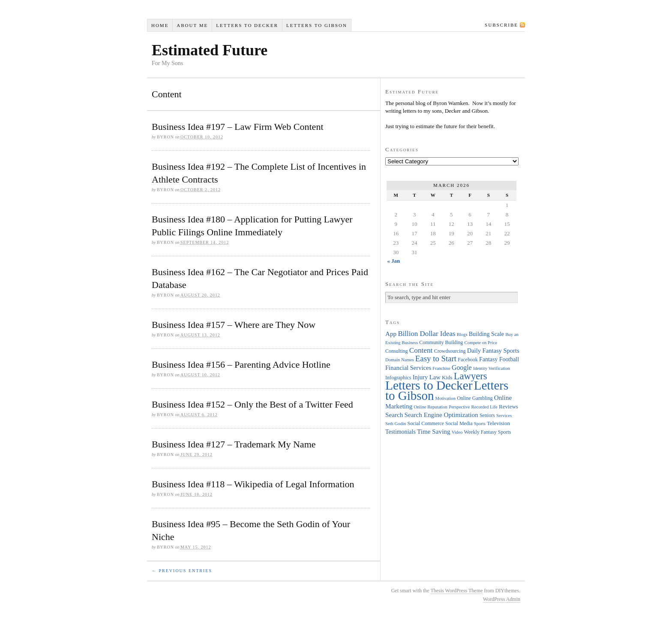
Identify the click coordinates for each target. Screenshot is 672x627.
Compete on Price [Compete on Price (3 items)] (481, 343)
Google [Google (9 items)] (462, 367)
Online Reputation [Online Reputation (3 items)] (431, 407)
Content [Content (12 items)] (421, 350)
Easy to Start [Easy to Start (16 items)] (436, 358)
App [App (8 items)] (391, 334)
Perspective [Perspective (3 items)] (459, 407)
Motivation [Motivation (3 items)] (445, 398)
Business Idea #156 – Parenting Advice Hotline (241, 364)
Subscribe (501, 25)
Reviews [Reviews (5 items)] (508, 406)
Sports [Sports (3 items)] (480, 424)
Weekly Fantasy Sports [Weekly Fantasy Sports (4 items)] (487, 432)
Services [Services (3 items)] (504, 415)
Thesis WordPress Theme (456, 591)
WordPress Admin (502, 599)
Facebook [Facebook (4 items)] (468, 360)
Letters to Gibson (317, 25)
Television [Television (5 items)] (498, 423)
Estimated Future (210, 50)
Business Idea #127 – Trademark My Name (234, 444)
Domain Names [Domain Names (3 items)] (400, 360)
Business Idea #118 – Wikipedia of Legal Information (253, 484)
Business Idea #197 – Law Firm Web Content (238, 127)
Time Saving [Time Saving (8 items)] (434, 431)
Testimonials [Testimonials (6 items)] (400, 432)
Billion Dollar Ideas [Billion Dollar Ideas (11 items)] (426, 334)
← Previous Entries (182, 571)
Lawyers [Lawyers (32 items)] (471, 376)
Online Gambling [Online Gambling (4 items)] (475, 398)
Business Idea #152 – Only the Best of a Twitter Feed (252, 404)
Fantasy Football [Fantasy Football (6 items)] (499, 359)
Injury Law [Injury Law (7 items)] (427, 377)
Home (160, 25)
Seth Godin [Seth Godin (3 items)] (396, 424)
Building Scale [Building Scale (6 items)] (486, 334)
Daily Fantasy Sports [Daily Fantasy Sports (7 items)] (493, 351)
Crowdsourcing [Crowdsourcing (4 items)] (450, 351)
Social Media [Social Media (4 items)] (459, 423)
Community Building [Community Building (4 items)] (441, 342)
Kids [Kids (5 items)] (447, 377)
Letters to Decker (247, 25)
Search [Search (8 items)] (394, 415)
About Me (192, 25)
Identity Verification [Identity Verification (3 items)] (492, 368)
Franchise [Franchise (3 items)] (441, 368)
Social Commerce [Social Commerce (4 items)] (426, 423)
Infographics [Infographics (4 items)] (398, 378)
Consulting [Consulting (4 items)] (396, 351)
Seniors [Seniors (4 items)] (487, 415)
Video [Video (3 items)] (457, 432)
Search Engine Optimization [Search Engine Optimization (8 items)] (441, 415)
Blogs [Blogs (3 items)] (462, 334)
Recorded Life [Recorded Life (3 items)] (484, 407)
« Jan (393, 261)
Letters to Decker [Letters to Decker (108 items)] (429, 385)
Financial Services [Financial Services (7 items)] (408, 368)
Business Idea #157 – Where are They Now (234, 325)
